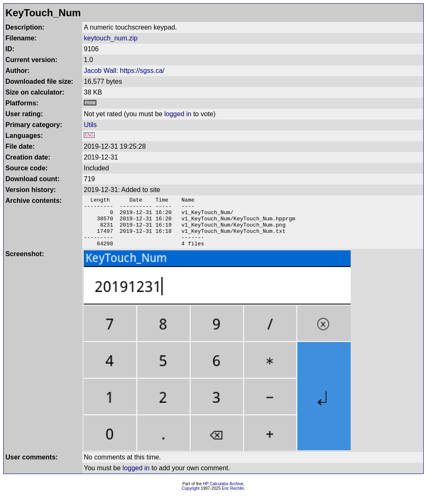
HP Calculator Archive (223, 494)
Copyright (191, 498)
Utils (90, 125)
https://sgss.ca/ (142, 71)
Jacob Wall (100, 71)
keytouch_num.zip (111, 38)
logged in (178, 114)
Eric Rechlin (233, 498)
